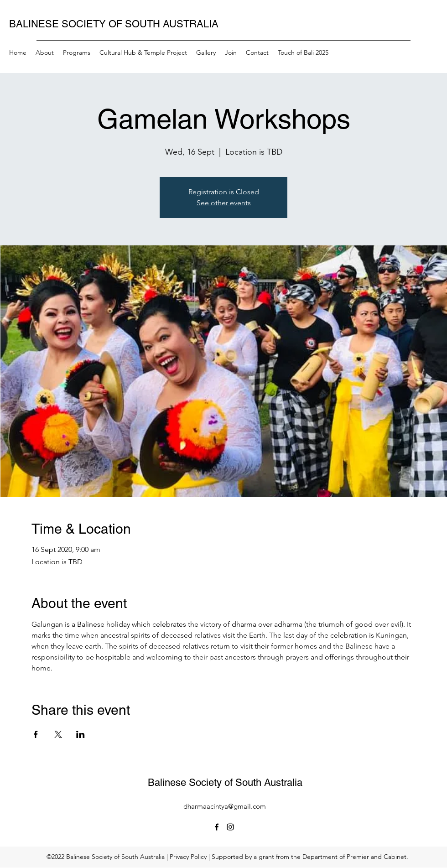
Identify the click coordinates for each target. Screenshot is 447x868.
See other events (224, 203)
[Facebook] (217, 827)
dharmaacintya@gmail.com (225, 806)
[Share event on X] (58, 734)
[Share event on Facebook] (36, 734)
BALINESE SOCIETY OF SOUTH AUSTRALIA (114, 24)
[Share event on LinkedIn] (81, 734)
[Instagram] (230, 827)
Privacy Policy (188, 857)
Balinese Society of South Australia (225, 782)
